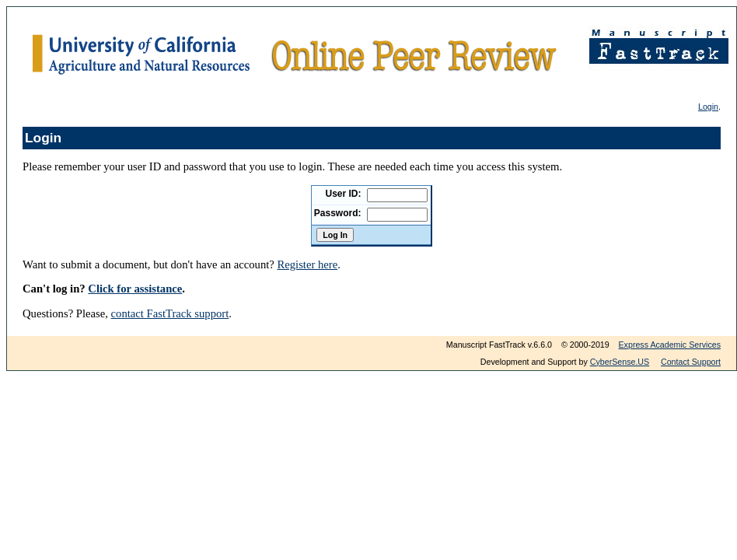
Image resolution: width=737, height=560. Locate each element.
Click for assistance (135, 289)
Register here (307, 264)
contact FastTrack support (170, 313)
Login (708, 107)
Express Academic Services (670, 345)
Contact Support (691, 362)
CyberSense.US (620, 362)
